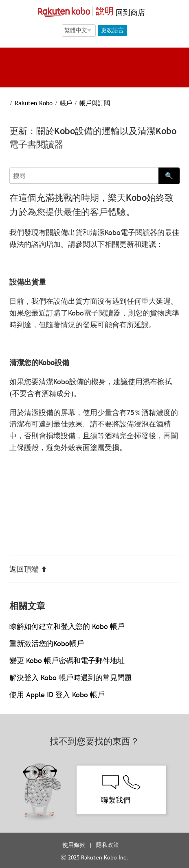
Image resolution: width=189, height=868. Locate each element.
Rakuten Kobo (34, 103)
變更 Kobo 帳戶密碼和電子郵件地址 (67, 660)
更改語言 (112, 30)
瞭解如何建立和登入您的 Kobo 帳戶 (67, 626)
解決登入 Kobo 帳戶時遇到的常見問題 (71, 678)
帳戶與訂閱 (95, 103)
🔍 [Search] (169, 176)
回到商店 (129, 12)
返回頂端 (28, 569)
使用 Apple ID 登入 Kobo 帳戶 (57, 695)
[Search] (84, 176)
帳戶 (66, 103)
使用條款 (74, 845)
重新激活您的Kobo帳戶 (47, 643)
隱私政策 (108, 845)
